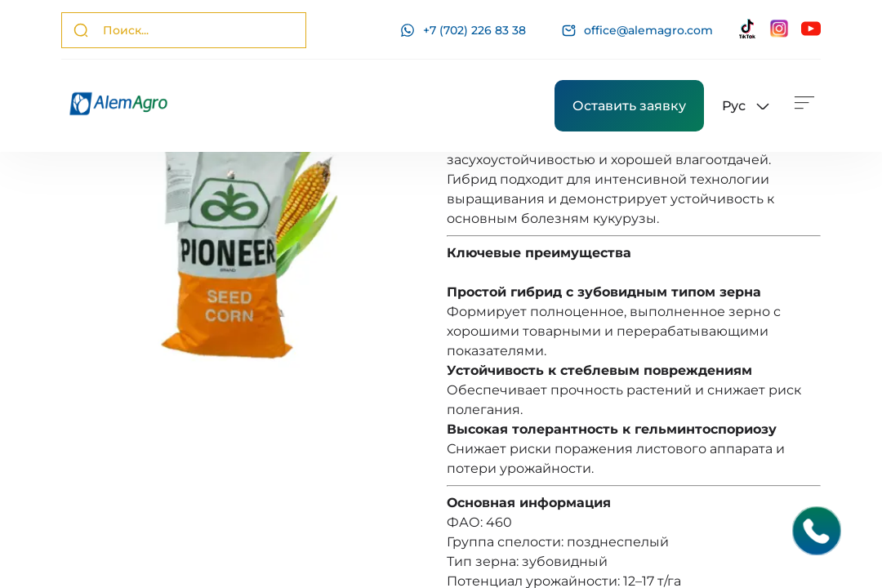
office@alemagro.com (637, 31)
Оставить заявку (629, 106)
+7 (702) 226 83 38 (463, 30)
